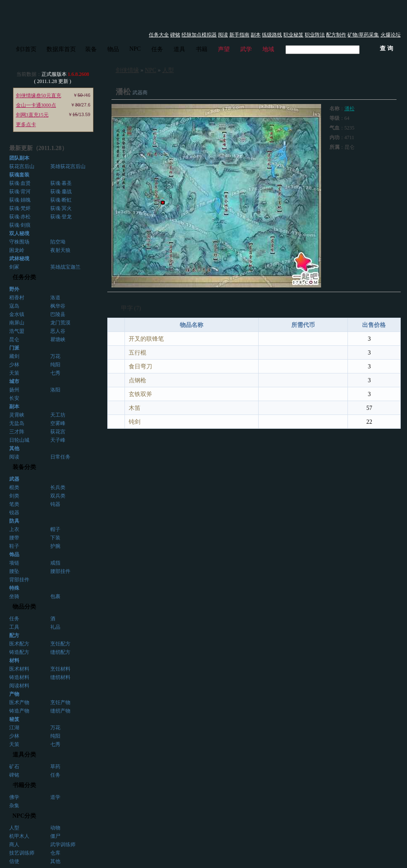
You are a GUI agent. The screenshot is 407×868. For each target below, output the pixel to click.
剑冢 (14, 267)
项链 (14, 563)
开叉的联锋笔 (146, 339)
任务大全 (159, 35)
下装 (55, 538)
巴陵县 (58, 314)
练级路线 (272, 35)
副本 (256, 35)
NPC (135, 49)
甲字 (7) (131, 308)
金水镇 (17, 314)
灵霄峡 (17, 415)
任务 (157, 49)
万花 (55, 356)
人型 (14, 828)
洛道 (55, 298)
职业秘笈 (293, 35)
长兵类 (58, 487)
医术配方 (19, 644)
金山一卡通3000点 (36, 105)
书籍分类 (24, 785)
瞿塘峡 (58, 339)
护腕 (55, 546)
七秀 (55, 373)
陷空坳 (58, 242)
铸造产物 (19, 711)
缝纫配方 (60, 652)
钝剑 (135, 422)
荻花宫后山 (22, 166)
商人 (14, 845)
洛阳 (55, 390)
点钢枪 (137, 380)
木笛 (135, 408)
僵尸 (55, 836)
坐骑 (14, 596)
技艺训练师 (22, 853)
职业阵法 (315, 35)
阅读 (223, 35)
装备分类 (24, 467)
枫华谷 (58, 306)
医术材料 (19, 669)
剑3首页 (26, 49)
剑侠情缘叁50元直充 (39, 96)
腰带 (14, 538)
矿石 (14, 767)
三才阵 (17, 432)
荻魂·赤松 (20, 217)
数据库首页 (61, 49)
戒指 (55, 563)
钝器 (55, 504)
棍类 (14, 487)
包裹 (55, 596)
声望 (224, 49)
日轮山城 (19, 440)
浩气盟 (17, 331)
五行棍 (137, 353)
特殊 (14, 588)
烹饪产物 (60, 702)
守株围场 (19, 242)
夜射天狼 (60, 250)
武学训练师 (63, 845)
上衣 (14, 529)
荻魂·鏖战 (61, 192)
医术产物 (19, 702)
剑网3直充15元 (32, 115)
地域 (268, 49)
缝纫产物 (60, 711)
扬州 (14, 390)
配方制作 (336, 35)
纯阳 (55, 365)
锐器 (14, 513)
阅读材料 (19, 686)
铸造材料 (19, 677)
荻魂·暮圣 (61, 183)
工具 (14, 627)
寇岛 (14, 306)
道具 (179, 49)
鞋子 (14, 546)
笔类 (14, 504)
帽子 (55, 529)
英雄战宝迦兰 (65, 267)
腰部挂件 (60, 571)
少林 (14, 365)
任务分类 (24, 277)
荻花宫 (58, 432)
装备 (91, 49)
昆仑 (14, 339)
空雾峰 (58, 423)
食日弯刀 (140, 367)
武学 (246, 49)
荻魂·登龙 (61, 217)
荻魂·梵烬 (20, 208)
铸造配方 (19, 652)
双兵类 (58, 496)
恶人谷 (58, 331)
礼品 (55, 627)
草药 (55, 767)
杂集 (14, 806)
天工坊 (58, 415)
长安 (14, 398)
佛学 (14, 797)
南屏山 (17, 323)
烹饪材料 (60, 669)
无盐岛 (17, 423)
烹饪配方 (60, 644)
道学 (55, 797)
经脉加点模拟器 (199, 35)
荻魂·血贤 (20, 183)
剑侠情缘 (127, 70)
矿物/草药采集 (363, 35)
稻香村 (17, 298)
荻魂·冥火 (61, 208)
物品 (113, 49)
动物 (55, 828)
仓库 (55, 853)
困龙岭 (17, 250)
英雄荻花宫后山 (68, 166)
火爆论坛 (391, 35)
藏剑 (14, 356)
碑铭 (175, 35)
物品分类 (24, 607)
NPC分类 (25, 816)
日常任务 (60, 457)
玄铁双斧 (140, 394)
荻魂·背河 (20, 192)
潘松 (350, 109)
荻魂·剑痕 (20, 225)
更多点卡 (26, 124)
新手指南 (239, 35)
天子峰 (58, 440)
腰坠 (14, 571)
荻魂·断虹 (61, 200)
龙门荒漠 (60, 323)
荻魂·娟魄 (20, 200)
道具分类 (24, 755)
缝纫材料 (60, 677)
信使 (14, 861)
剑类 (14, 496)
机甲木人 (19, 836)
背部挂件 (19, 580)
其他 (55, 861)
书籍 (202, 49)
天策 (14, 373)
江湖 (14, 728)
